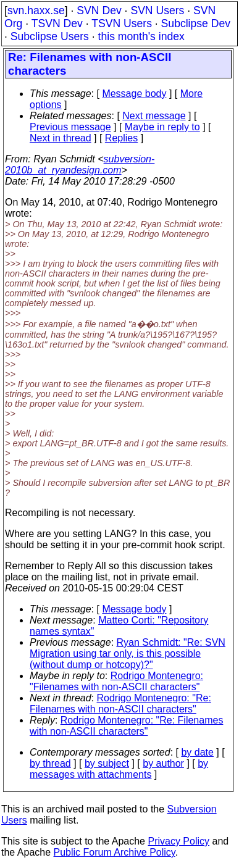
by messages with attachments (119, 769)
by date (197, 752)
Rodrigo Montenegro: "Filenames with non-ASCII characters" (116, 681)
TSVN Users (122, 23)
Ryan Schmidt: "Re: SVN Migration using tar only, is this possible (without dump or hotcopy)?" (128, 653)
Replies (121, 138)
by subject (107, 763)
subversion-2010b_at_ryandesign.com (80, 165)
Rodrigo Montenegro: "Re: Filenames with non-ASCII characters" (120, 703)
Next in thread (61, 138)
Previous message (70, 127)
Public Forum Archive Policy (115, 852)
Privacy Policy (178, 841)
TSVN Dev (57, 23)
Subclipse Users (50, 36)
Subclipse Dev (196, 23)
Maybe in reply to (162, 127)
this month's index (141, 36)
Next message (154, 116)
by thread (50, 763)
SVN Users (157, 10)
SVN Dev (99, 10)
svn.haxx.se (36, 10)
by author (163, 763)
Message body (134, 94)
